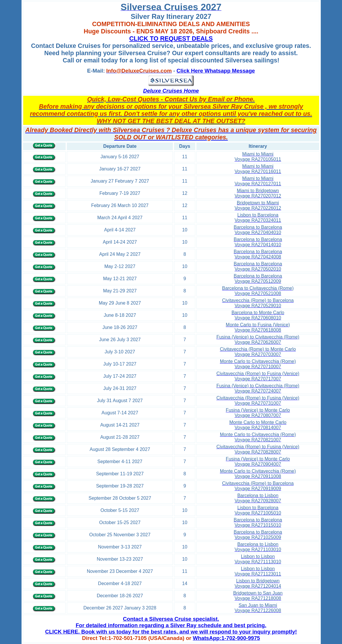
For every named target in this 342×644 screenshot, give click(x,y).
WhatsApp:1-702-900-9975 (226, 638)
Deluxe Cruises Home (171, 91)
